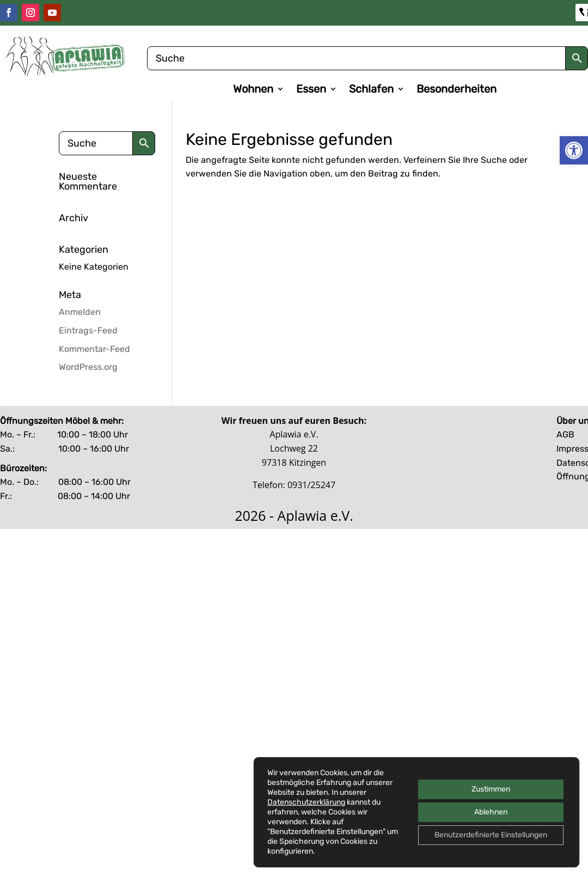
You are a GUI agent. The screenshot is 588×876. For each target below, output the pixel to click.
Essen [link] (311, 90)
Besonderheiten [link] (457, 90)
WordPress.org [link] (88, 367)
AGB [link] (565, 434)
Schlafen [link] (371, 90)
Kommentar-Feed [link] (94, 349)
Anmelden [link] (80, 312)
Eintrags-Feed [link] (88, 330)
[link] (574, 150)
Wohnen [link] (253, 90)
